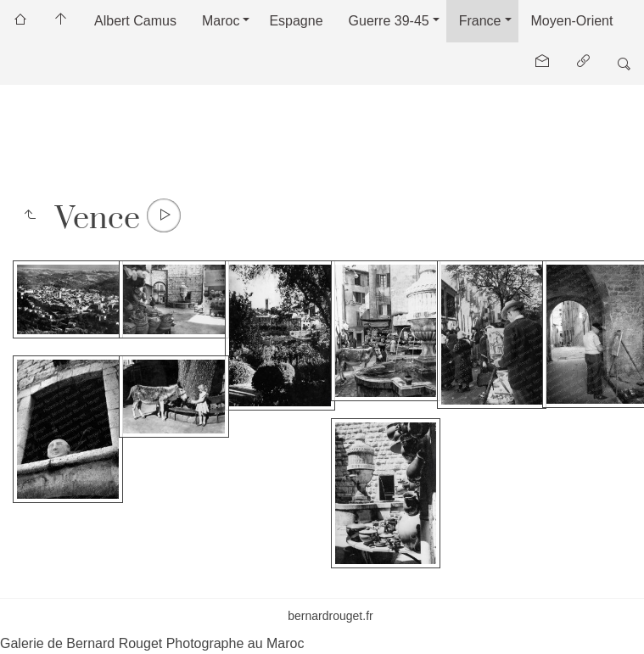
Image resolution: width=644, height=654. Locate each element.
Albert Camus (135, 21)
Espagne (296, 21)
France (480, 21)
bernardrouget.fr (330, 616)
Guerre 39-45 (389, 21)
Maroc (221, 21)
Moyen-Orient (572, 21)
